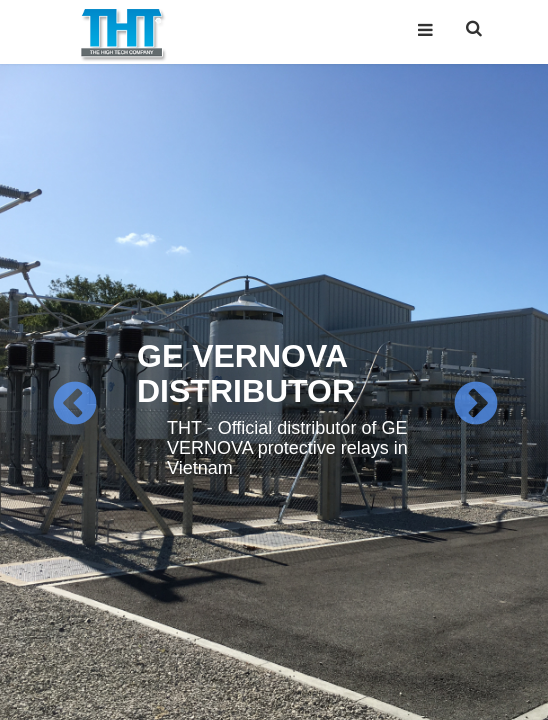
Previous (73, 404)
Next (474, 404)
